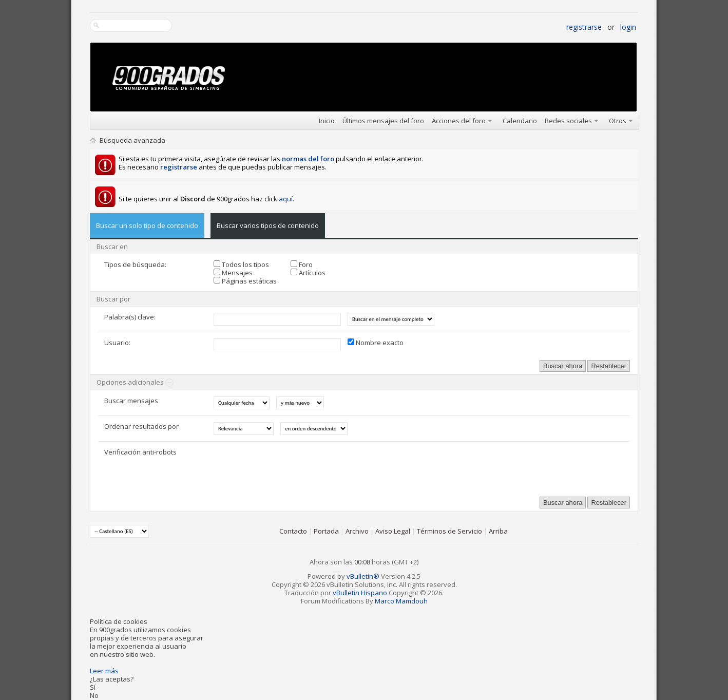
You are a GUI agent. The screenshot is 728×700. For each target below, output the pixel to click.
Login (628, 27)
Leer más (104, 671)
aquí (286, 199)
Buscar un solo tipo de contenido (147, 225)
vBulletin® (363, 576)
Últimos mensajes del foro (383, 121)
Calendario (520, 121)
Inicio (327, 121)
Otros (618, 121)
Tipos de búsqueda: (135, 264)
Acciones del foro (459, 121)
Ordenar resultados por (141, 426)
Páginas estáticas (245, 281)
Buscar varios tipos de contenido (268, 225)
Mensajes (233, 273)
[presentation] (292, 468)
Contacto (293, 531)
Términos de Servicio (449, 531)
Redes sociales (568, 121)
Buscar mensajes (131, 401)
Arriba (498, 531)
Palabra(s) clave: (130, 317)
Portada (326, 531)
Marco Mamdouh (401, 601)
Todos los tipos (241, 264)
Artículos (308, 273)
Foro (302, 264)
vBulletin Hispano (360, 593)
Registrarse (584, 27)
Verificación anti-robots (140, 452)
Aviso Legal (393, 531)
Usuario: (117, 343)
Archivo (357, 531)
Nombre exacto (376, 343)
